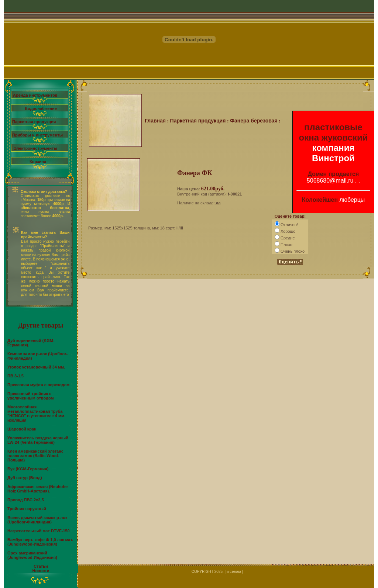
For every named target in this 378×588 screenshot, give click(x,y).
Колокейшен (320, 200)
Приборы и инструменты (37, 135)
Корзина (38, 162)
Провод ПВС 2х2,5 (26, 500)
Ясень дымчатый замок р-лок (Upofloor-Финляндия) (37, 520)
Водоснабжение (41, 108)
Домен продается (334, 174)
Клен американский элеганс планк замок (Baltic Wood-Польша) (35, 456)
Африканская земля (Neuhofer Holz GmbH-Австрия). (38, 489)
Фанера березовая (254, 121)
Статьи (41, 566)
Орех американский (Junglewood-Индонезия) (32, 555)
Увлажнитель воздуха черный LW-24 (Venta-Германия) (38, 440)
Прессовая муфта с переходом (39, 385)
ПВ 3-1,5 (16, 376)
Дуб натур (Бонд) (25, 478)
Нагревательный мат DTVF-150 (39, 531)
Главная (155, 121)
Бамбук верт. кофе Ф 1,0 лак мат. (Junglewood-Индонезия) (40, 542)
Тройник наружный (27, 509)
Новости (41, 571)
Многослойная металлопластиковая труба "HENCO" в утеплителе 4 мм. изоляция (36, 414)
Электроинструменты (35, 148)
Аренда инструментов (35, 95)
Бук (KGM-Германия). (28, 469)
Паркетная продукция (34, 122)
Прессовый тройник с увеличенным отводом (31, 396)
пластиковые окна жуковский (334, 132)
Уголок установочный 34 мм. (36, 367)
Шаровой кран (22, 429)
